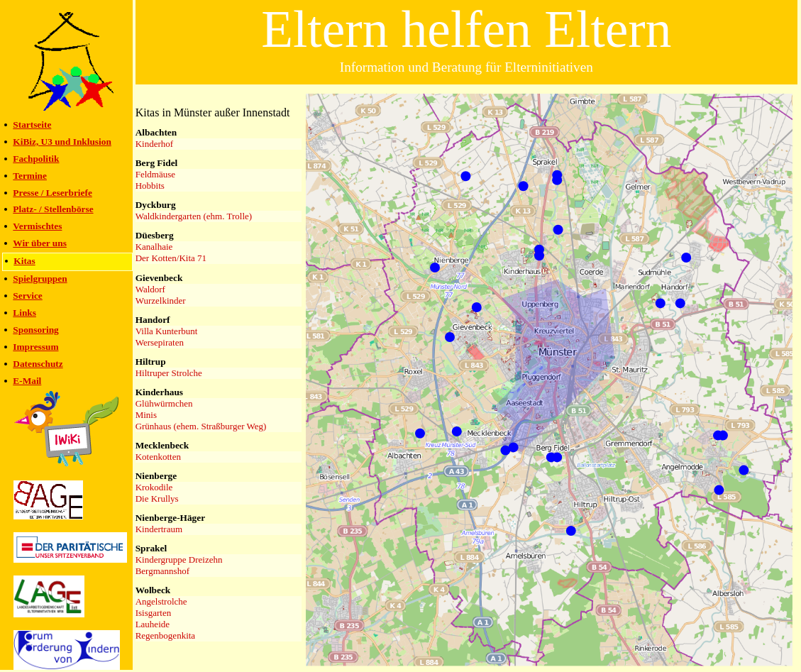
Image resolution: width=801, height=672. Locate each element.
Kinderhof (154, 144)
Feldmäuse (155, 174)
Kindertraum (159, 529)
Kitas (24, 261)
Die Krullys (157, 499)
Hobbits (150, 186)
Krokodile (154, 487)
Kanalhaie (154, 247)
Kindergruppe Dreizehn (179, 560)
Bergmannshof (162, 571)
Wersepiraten (160, 342)
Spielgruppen (40, 279)
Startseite (32, 125)
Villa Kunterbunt (167, 331)
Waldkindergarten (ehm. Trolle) (194, 216)
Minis (146, 415)
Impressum (35, 347)
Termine (30, 176)
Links (24, 313)
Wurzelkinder (161, 301)
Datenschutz (38, 364)
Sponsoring (35, 330)
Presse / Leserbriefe (53, 193)
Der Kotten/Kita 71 (171, 258)
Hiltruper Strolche (169, 373)
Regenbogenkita (165, 635)
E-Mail (27, 381)
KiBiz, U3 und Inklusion (62, 142)
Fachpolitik (36, 159)
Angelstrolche (161, 601)
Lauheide (153, 624)
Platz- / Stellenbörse (53, 209)
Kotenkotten (158, 457)
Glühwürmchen (164, 403)
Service (27, 296)
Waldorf (150, 289)
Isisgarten (154, 613)
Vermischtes (37, 226)
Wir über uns (40, 243)
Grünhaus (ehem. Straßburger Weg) (201, 426)
